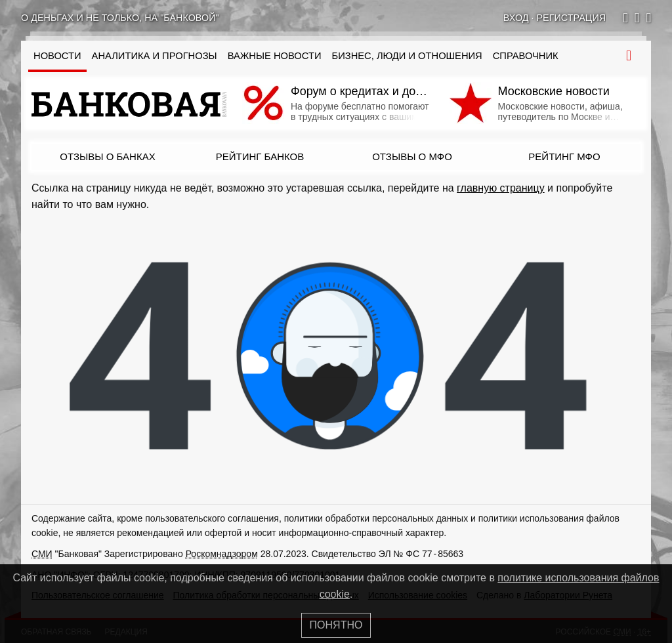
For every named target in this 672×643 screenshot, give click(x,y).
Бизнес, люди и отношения (407, 56)
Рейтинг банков (260, 156)
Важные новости (275, 56)
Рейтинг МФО (564, 156)
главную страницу (501, 188)
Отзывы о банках (107, 156)
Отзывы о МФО (412, 156)
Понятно (336, 625)
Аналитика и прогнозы (155, 56)
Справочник (526, 56)
